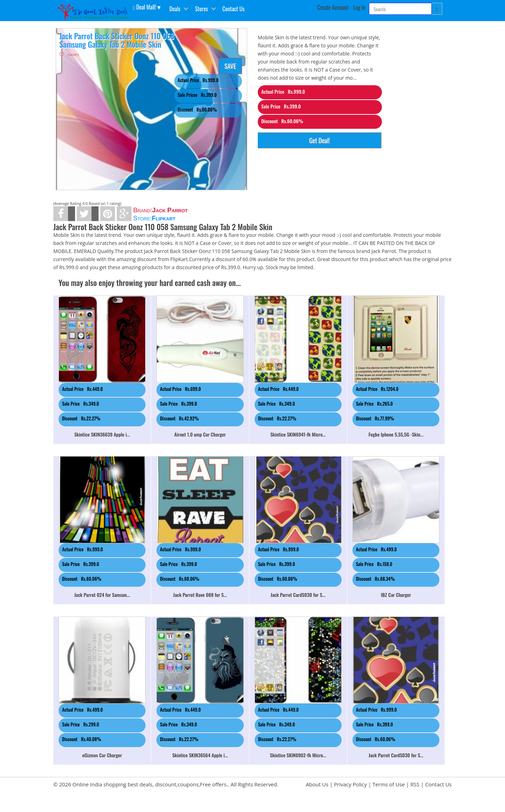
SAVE (230, 66)
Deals (175, 9)
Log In (359, 7)
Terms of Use (389, 784)
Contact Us (233, 9)
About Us (317, 784)
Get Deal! (319, 140)
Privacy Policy (350, 784)
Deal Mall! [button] (144, 7)
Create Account (333, 7)
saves (69, 54)
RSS (415, 784)
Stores (201, 9)
